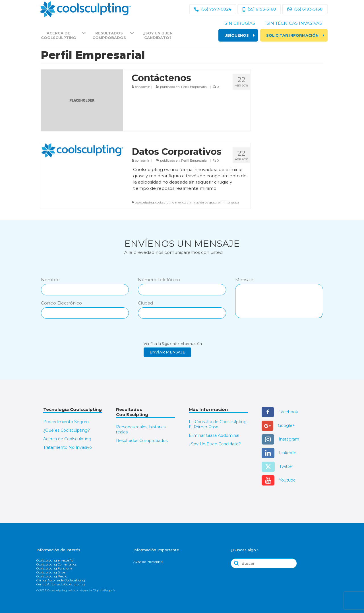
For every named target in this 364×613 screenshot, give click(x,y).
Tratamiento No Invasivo (68, 447)
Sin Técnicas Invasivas (294, 23)
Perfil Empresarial (194, 87)
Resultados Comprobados (142, 441)
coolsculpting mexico (170, 202)
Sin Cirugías (240, 23)
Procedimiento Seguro (66, 422)
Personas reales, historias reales (141, 429)
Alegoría (109, 590)
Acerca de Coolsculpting (67, 439)
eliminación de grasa (202, 202)
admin (145, 87)
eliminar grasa (228, 202)
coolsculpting (144, 202)
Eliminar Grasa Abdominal (214, 435)
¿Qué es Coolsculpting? (67, 430)
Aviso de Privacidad (148, 562)
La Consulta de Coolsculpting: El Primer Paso (218, 424)
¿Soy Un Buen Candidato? (215, 444)
